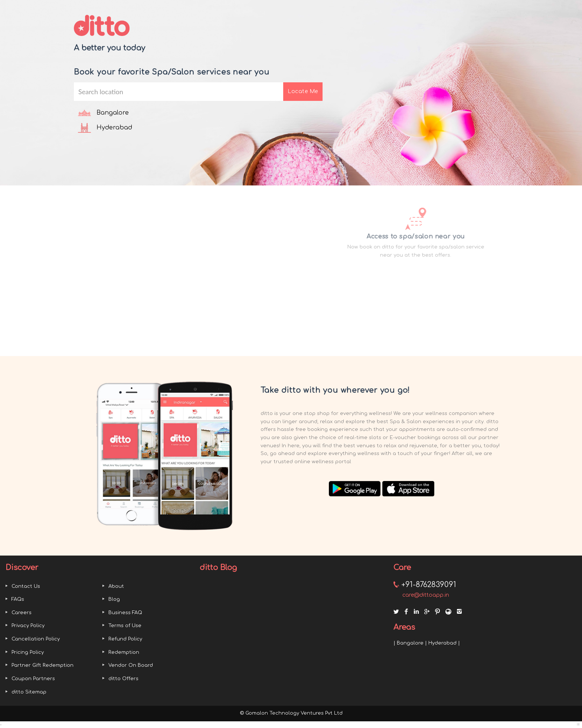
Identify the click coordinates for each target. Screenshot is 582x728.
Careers (22, 613)
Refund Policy (125, 639)
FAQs (18, 599)
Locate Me (303, 91)
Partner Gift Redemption (42, 665)
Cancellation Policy (36, 639)
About (116, 586)
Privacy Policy (28, 626)
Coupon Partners (33, 679)
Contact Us (26, 586)
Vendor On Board (131, 665)
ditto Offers (123, 679)
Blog (114, 599)
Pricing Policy (28, 652)
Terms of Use (125, 626)
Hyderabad (442, 643)
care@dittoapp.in (426, 595)
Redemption (124, 652)
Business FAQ (125, 613)
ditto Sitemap (29, 692)
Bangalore (410, 643)
